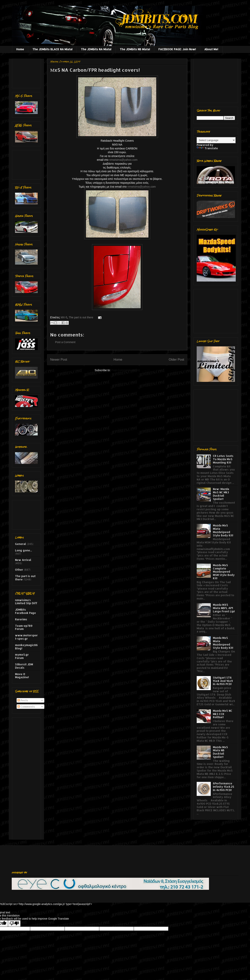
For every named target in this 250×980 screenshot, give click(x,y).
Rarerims (21, 619)
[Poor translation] (14, 923)
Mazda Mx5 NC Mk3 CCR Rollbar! (223, 714)
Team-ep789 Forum (24, 627)
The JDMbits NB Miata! (135, 49)
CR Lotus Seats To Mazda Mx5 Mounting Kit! (223, 459)
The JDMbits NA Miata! (96, 49)
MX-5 (64, 317)
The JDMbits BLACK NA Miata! (52, 49)
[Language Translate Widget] (216, 140)
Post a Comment (65, 342)
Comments (26, 707)
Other (19, 570)
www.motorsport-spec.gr (26, 637)
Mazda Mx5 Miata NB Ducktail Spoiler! (220, 752)
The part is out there (81, 317)
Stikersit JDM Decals (24, 666)
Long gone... (23, 550)
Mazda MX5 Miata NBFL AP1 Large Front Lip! (224, 608)
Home (20, 49)
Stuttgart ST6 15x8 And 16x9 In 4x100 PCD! (223, 681)
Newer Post (59, 360)
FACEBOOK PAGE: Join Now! (177, 49)
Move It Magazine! (22, 676)
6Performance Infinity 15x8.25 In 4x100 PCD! (224, 787)
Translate (207, 148)
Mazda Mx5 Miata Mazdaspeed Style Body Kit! (223, 643)
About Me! (211, 49)
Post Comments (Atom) (125, 370)
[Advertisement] (27, 72)
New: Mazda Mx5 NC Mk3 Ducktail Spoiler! (221, 494)
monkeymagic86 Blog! (26, 647)
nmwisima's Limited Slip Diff (26, 602)
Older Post (176, 360)
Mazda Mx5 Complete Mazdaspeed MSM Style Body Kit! (224, 572)
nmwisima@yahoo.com (123, 160)
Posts (23, 700)
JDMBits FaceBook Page (25, 611)
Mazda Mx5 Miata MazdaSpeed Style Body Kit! (223, 530)
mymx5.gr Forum (22, 656)
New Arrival (23, 560)
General (21, 544)
